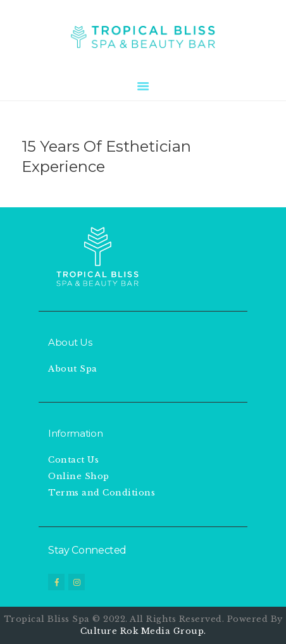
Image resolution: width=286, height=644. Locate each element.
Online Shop (79, 476)
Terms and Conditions (102, 493)
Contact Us (73, 460)
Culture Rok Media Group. (143, 631)
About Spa (73, 369)
